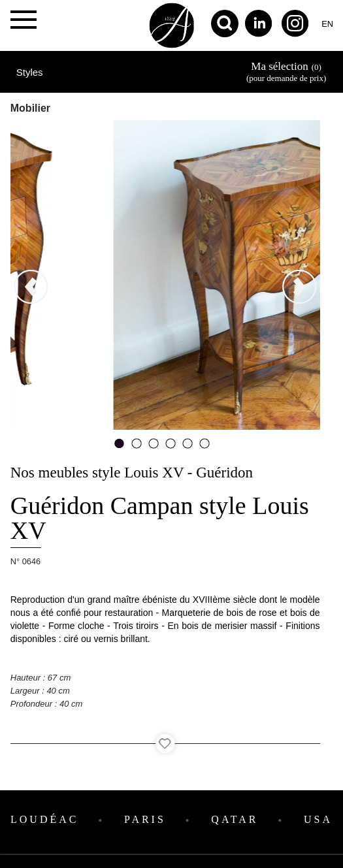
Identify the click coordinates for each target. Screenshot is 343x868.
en (327, 24)
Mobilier (30, 108)
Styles (30, 72)
